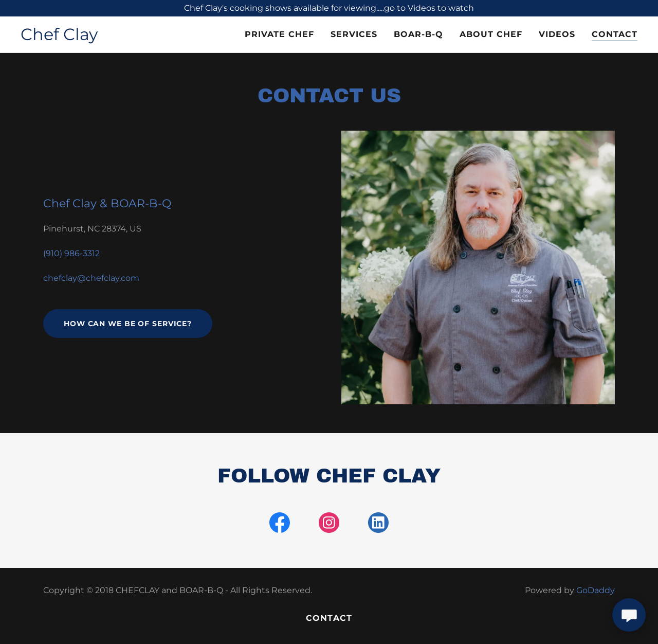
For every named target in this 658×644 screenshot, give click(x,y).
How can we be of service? (128, 324)
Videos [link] (557, 34)
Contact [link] (615, 34)
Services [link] (354, 34)
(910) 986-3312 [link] (71, 253)
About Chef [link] (491, 34)
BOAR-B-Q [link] (418, 34)
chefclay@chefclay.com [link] (91, 278)
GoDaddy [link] (596, 590)
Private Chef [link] (279, 34)
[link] (59, 37)
